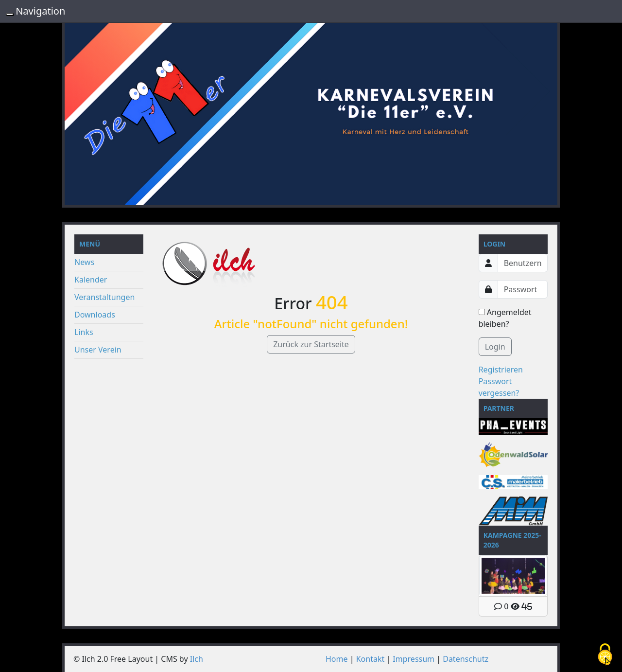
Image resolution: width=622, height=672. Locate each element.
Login (495, 347)
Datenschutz (466, 659)
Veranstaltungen (104, 297)
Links (84, 332)
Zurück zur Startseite (311, 344)
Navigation (40, 11)
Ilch (197, 659)
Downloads (95, 315)
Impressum (414, 659)
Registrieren (501, 370)
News (84, 262)
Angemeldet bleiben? (505, 318)
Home (337, 659)
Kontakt (371, 659)
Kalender (91, 280)
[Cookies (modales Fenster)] (605, 655)
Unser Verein (98, 350)
